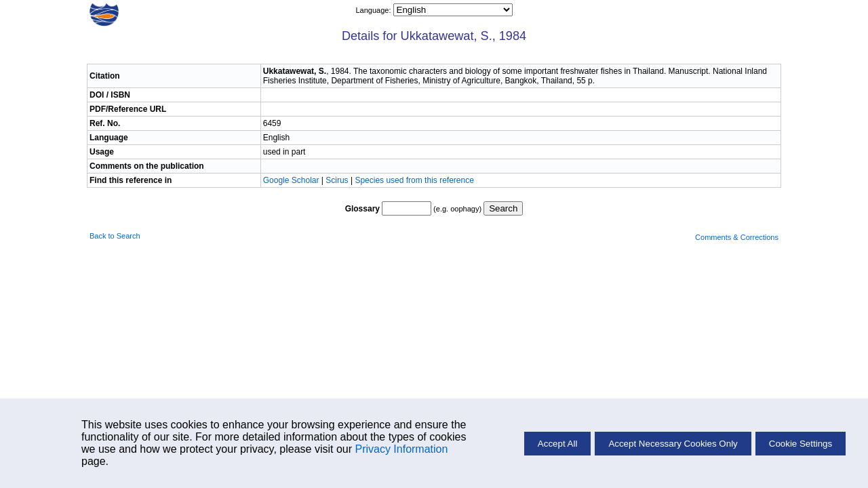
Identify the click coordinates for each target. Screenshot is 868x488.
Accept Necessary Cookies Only (673, 444)
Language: (374, 10)
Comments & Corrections (737, 237)
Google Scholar (292, 180)
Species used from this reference (414, 180)
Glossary (362, 209)
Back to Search (115, 236)
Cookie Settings (801, 444)
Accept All (558, 444)
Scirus (337, 180)
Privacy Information (401, 449)
